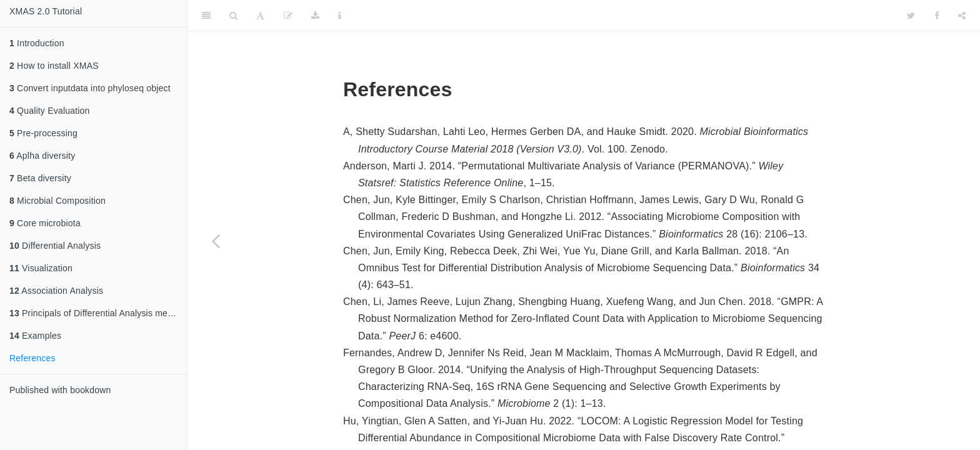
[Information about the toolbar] (340, 16)
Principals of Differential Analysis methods (98, 313)
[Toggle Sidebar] (206, 16)
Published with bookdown (60, 390)
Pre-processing (43, 133)
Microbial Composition (57, 201)
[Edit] (288, 16)
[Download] (315, 16)
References (32, 358)
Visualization (41, 268)
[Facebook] (937, 16)
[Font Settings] (260, 16)
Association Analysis (56, 291)
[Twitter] (911, 16)
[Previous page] (216, 241)
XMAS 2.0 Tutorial (46, 11)
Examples (35, 336)
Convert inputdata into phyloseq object (90, 88)
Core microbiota (45, 223)
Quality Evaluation (50, 111)
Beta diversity (40, 178)
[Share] (962, 16)
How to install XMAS (54, 66)
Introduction (37, 43)
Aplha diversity (42, 156)
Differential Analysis (55, 246)
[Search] (233, 16)
